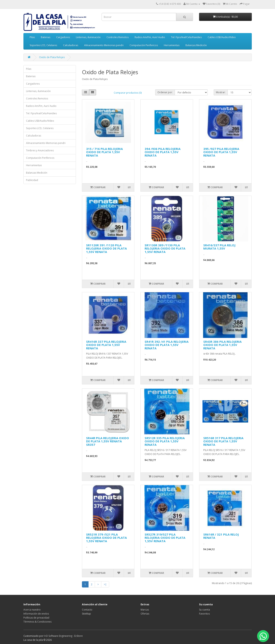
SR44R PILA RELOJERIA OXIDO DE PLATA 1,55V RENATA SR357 (108, 441)
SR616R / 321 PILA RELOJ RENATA (221, 536)
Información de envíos (36, 614)
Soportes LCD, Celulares (43, 45)
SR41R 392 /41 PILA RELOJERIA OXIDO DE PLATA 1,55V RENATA (167, 345)
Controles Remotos (118, 37)
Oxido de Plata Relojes (52, 57)
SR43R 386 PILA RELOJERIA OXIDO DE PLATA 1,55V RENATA (222, 345)
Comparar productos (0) (128, 93)
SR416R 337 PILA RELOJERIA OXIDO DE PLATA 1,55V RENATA (106, 345)
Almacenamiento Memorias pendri (104, 45)
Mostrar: (221, 92)
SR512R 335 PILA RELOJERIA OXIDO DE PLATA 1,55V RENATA (165, 441)
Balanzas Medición (196, 45)
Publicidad (32, 180)
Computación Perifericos (144, 45)
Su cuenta (204, 610)
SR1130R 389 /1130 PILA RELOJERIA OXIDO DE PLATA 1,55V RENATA (165, 248)
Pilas (32, 37)
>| (105, 584)
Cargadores (63, 37)
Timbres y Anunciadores (40, 150)
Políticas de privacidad (36, 618)
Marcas (145, 610)
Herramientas (172, 45)
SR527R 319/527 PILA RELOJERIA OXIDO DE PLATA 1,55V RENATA (165, 538)
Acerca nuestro (32, 610)
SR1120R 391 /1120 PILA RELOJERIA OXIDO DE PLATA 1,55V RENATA (106, 248)
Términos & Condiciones (37, 622)
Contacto (87, 610)
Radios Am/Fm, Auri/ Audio (150, 37)
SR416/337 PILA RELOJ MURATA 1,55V (219, 247)
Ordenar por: (165, 92)
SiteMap (86, 614)
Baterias (46, 37)
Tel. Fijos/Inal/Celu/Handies (186, 37)
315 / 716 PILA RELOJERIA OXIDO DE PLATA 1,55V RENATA (104, 152)
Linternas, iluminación (88, 37)
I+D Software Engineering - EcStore (63, 636)
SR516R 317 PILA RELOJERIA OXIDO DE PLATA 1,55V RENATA (223, 441)
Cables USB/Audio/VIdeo (222, 37)
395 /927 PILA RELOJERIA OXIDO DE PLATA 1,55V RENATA (221, 152)
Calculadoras (71, 45)
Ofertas (145, 614)
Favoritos (204, 614)
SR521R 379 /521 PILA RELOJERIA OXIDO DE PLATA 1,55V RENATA (106, 538)
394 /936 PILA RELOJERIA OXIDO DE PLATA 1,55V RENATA (163, 152)
